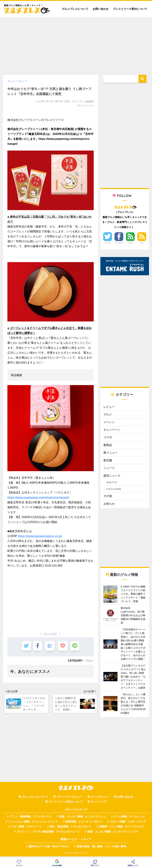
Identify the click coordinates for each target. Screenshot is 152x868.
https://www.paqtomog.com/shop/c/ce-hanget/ (38, 497)
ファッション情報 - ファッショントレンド (33, 824)
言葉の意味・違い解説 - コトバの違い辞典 (101, 848)
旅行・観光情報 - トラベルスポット (71, 829)
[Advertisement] (76, 44)
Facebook (119, 243)
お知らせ (109, 505)
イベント (109, 423)
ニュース (109, 469)
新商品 (108, 446)
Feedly (130, 243)
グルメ (89, 661)
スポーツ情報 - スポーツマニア (128, 824)
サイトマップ (99, 804)
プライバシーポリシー (70, 799)
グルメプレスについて (75, 9)
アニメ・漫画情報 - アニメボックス (30, 819)
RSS (142, 243)
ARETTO (112, 484)
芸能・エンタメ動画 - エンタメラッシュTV (112, 834)
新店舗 (108, 461)
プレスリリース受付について (130, 9)
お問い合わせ (101, 9)
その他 (108, 498)
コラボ (108, 438)
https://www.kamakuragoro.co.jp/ (40, 536)
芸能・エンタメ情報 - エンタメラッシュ (83, 819)
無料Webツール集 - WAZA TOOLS (49, 848)
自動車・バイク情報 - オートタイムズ (121, 829)
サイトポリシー (100, 799)
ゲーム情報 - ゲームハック (129, 819)
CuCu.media (114, 491)
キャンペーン (112, 430)
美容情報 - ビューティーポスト (84, 824)
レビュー (109, 407)
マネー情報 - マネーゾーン (27, 829)
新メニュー (111, 454)
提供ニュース (112, 477)
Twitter (108, 243)
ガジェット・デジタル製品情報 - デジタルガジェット (48, 834)
